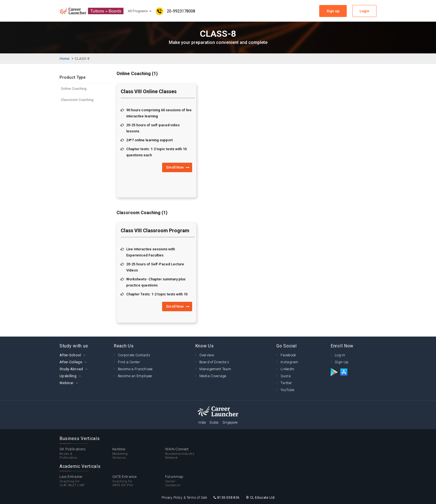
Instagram (289, 362)
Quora (286, 376)
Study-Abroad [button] (71, 369)
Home (65, 59)
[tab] (82, 355)
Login (364, 11)
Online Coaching (74, 89)
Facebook (288, 355)
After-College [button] (71, 362)
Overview (207, 355)
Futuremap (192, 481)
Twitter (286, 383)
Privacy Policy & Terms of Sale (184, 498)
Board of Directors (214, 362)
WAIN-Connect (192, 453)
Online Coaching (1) (137, 74)
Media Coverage (213, 376)
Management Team (215, 369)
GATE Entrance (139, 481)
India (202, 423)
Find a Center (129, 362)
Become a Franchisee (135, 369)
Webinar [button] (66, 383)
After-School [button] (70, 355)
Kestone (139, 453)
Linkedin (287, 369)
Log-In (340, 355)
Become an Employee (135, 376)
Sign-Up (342, 362)
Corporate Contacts (134, 355)
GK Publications (86, 453)
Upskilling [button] (68, 376)
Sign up (333, 11)
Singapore (230, 423)
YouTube (287, 390)
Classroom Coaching (77, 100)
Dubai (214, 423)
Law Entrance (86, 481)
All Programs (140, 11)
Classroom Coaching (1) (142, 213)
